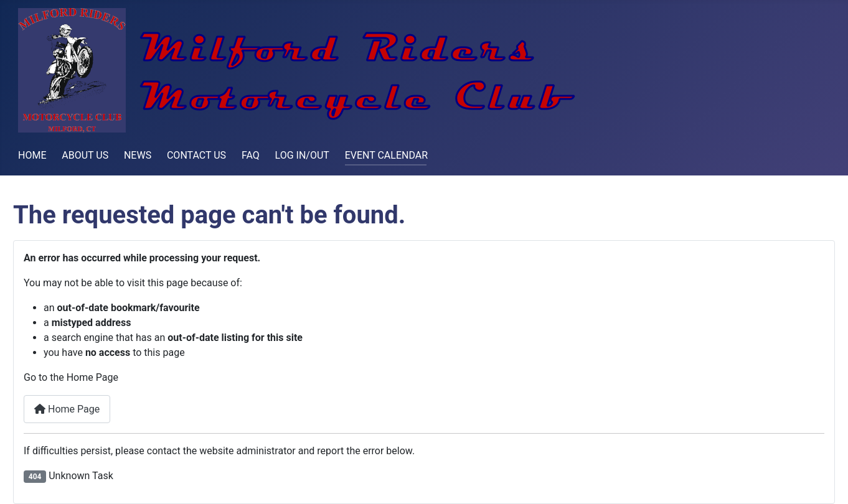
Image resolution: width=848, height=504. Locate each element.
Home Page (67, 409)
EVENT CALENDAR (386, 155)
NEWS (138, 155)
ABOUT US (85, 155)
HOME (32, 155)
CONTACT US (196, 155)
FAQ (251, 155)
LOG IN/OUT (302, 155)
